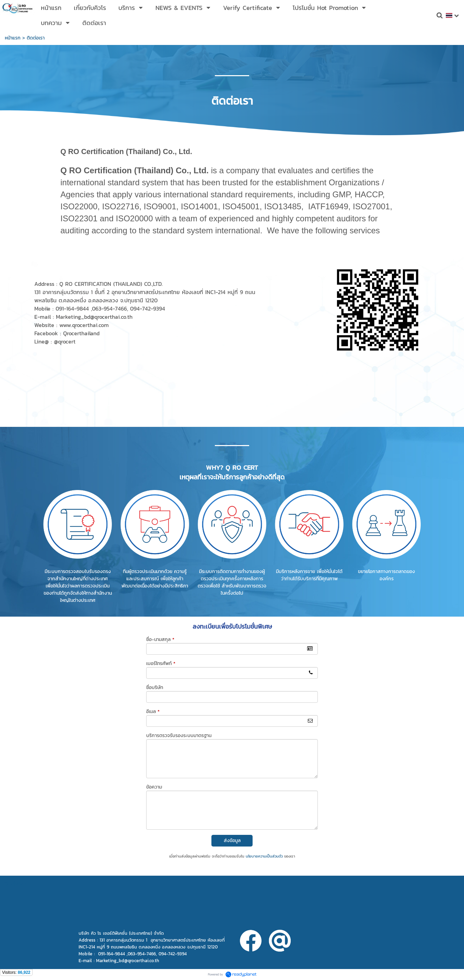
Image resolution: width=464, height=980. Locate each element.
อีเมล (153, 711)
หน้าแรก (13, 38)
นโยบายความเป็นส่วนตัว (264, 856)
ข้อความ (154, 787)
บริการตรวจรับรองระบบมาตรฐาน (179, 736)
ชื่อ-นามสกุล (160, 639)
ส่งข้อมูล (232, 841)
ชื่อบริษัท (155, 687)
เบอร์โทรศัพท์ (161, 663)
